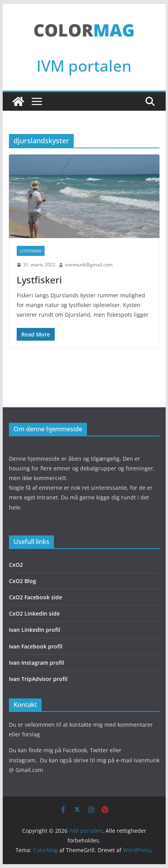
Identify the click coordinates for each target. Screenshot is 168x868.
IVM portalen (84, 66)
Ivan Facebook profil (36, 646)
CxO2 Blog (23, 581)
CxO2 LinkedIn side (34, 613)
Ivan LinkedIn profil (35, 630)
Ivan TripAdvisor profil (38, 679)
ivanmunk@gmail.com (89, 265)
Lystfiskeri (31, 251)
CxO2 (16, 565)
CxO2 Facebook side (36, 597)
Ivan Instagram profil (36, 663)
